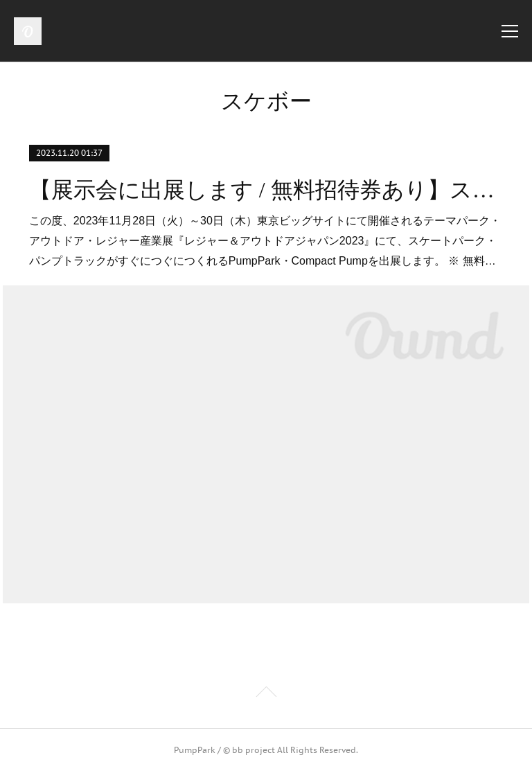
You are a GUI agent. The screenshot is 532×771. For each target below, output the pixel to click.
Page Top (266, 694)
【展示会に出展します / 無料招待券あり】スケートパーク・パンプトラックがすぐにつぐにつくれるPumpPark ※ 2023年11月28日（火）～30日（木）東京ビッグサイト (266, 190)
